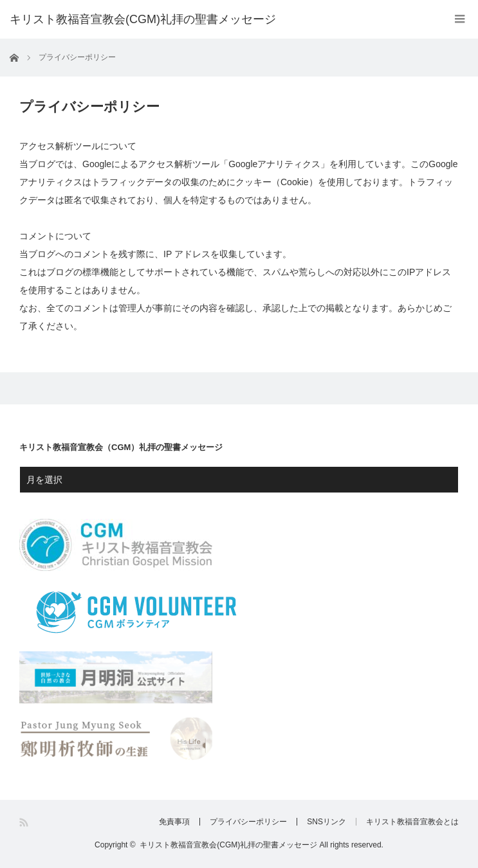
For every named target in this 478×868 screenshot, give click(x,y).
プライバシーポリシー (248, 822)
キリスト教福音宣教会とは (412, 822)
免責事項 (174, 822)
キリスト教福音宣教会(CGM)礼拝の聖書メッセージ (143, 19)
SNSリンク (326, 822)
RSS (25, 823)
